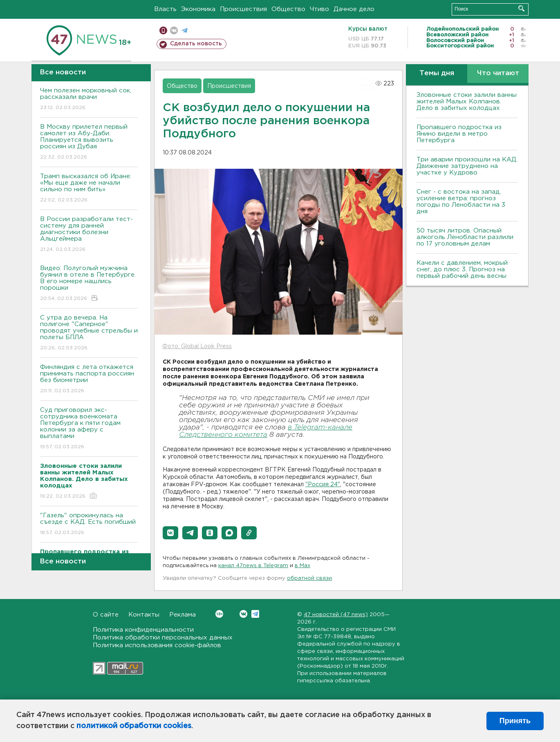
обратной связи (309, 578)
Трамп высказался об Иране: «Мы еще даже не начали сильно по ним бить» (89, 189)
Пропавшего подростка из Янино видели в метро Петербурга (459, 134)
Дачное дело (354, 9)
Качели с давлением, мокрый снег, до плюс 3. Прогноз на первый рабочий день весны (462, 269)
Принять (515, 721)
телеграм (185, 30)
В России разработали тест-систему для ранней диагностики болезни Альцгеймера (89, 235)
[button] (170, 533)
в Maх (302, 566)
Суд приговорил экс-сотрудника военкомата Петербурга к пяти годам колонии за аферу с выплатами (89, 429)
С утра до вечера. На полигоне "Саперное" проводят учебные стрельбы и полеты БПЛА (89, 333)
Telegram (255, 614)
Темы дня (437, 73)
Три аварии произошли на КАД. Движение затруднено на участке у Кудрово (467, 166)
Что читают (498, 73)
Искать (521, 8)
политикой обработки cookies (134, 726)
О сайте (106, 615)
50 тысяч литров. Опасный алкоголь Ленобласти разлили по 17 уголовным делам (465, 237)
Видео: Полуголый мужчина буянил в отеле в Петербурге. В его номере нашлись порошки (89, 284)
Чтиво (319, 9)
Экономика (198, 9)
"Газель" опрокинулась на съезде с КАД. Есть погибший (89, 524)
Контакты (144, 615)
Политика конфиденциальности (143, 630)
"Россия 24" (323, 485)
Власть (165, 9)
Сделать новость (196, 44)
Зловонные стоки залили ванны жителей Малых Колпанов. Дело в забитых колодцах (467, 102)
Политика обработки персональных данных (163, 638)
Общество (288, 9)
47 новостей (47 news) (336, 615)
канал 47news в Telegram (253, 566)
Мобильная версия (163, 30)
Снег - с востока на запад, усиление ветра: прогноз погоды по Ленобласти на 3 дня (461, 202)
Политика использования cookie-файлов (157, 645)
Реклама (183, 615)
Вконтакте (219, 614)
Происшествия (243, 9)
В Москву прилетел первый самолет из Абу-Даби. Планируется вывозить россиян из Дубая (89, 142)
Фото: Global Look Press (197, 346)
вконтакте (174, 30)
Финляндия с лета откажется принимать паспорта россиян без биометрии (89, 379)
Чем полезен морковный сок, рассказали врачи (89, 99)
